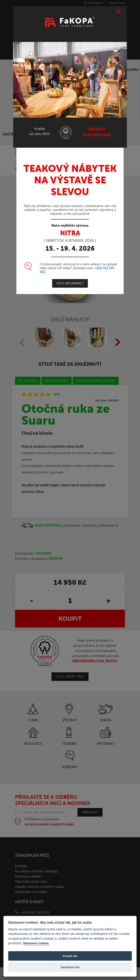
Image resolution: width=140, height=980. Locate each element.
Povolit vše (70, 956)
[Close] (119, 11)
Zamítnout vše (70, 967)
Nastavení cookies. (36, 943)
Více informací (70, 283)
